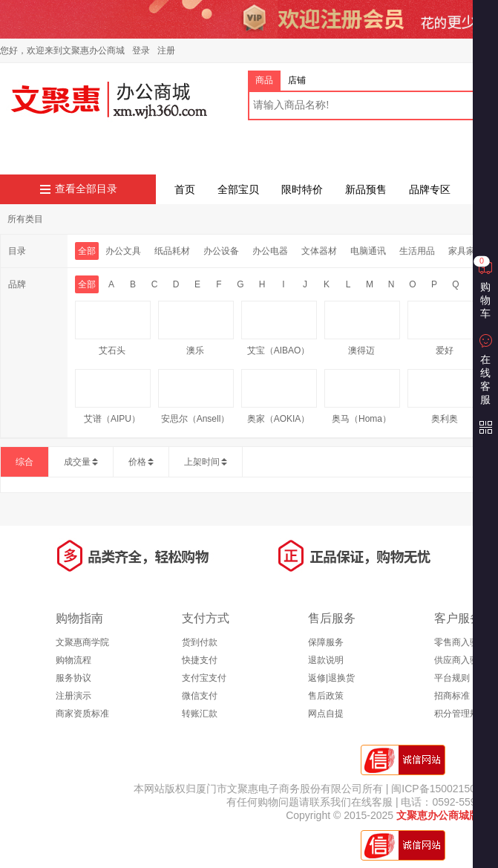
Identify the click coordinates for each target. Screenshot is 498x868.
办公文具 (123, 251)
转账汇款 (200, 714)
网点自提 (326, 714)
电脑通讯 (368, 251)
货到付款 (200, 642)
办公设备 (221, 251)
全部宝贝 (238, 189)
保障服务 (326, 642)
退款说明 (326, 660)
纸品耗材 (172, 251)
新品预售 (366, 189)
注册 (166, 50)
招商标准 (452, 696)
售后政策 (326, 696)
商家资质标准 (82, 714)
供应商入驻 (456, 660)
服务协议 (73, 678)
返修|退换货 (331, 678)
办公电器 (270, 251)
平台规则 (452, 678)
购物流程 (73, 660)
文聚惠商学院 (82, 642)
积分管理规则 (461, 714)
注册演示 (73, 696)
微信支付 (200, 696)
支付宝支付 (204, 678)
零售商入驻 (456, 642)
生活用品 (417, 251)
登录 (141, 50)
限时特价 (302, 189)
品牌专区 (430, 189)
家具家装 (466, 251)
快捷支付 (200, 660)
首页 (185, 189)
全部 (87, 251)
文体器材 (319, 251)
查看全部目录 (86, 189)
